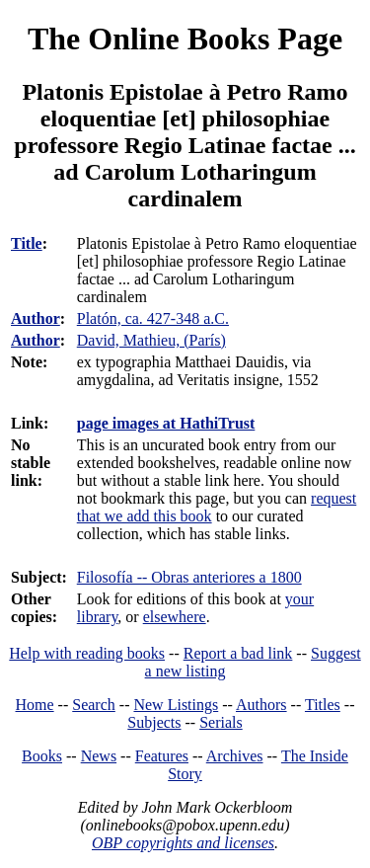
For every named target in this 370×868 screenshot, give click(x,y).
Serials (221, 722)
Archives (235, 756)
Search (94, 705)
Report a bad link (238, 653)
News (99, 756)
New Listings (176, 705)
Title (27, 243)
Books (42, 756)
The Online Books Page (185, 39)
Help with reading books (87, 653)
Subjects (154, 722)
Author (36, 318)
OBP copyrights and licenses (183, 843)
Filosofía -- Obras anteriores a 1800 (189, 577)
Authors (261, 705)
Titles (323, 705)
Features (162, 756)
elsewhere (175, 617)
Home (35, 705)
